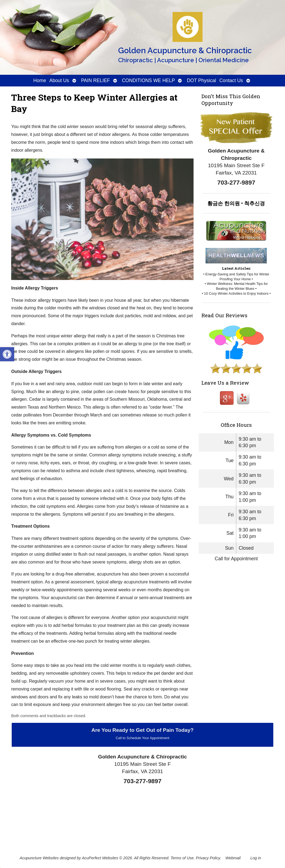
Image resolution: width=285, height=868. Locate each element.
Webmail (233, 858)
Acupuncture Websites (39, 858)
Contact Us (231, 80)
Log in (256, 858)
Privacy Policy (208, 858)
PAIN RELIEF (96, 80)
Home (40, 80)
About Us (59, 80)
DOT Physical (201, 80)
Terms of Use (182, 858)
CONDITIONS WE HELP (148, 80)
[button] (7, 354)
